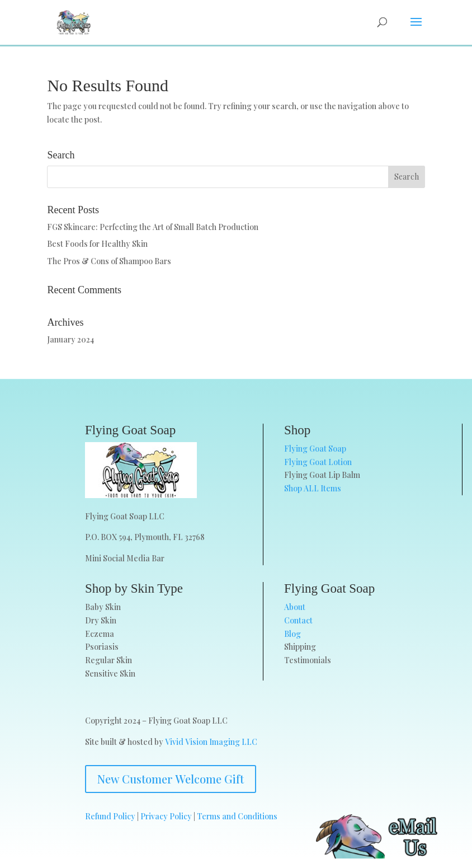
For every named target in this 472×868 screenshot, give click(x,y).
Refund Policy (110, 816)
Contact (298, 620)
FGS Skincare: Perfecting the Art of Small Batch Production (153, 227)
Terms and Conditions (237, 816)
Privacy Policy (166, 816)
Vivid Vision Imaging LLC (211, 742)
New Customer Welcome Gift (171, 779)
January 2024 (70, 339)
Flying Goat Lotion (318, 462)
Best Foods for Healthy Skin (97, 244)
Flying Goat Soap (315, 449)
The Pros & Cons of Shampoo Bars (109, 261)
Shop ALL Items (313, 488)
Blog (292, 634)
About (295, 607)
